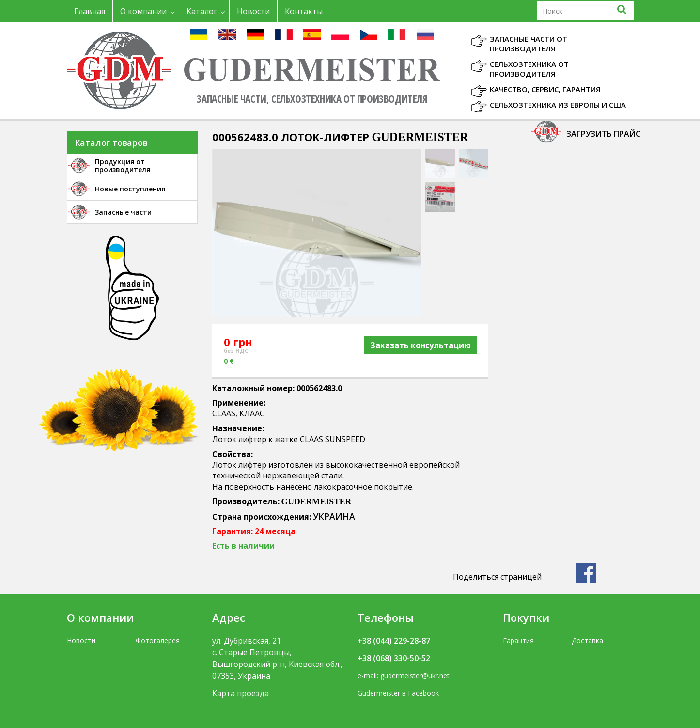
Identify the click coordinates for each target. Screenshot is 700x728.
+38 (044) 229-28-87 (394, 641)
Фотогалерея (158, 641)
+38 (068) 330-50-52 (394, 658)
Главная (90, 11)
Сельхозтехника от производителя (529, 69)
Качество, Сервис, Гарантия (545, 89)
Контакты (304, 11)
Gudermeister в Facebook (398, 693)
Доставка (587, 641)
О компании (143, 11)
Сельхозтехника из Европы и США (558, 105)
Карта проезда (241, 693)
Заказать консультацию (420, 345)
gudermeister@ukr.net (415, 675)
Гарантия (518, 641)
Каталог (202, 11)
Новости (253, 11)
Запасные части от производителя (529, 44)
